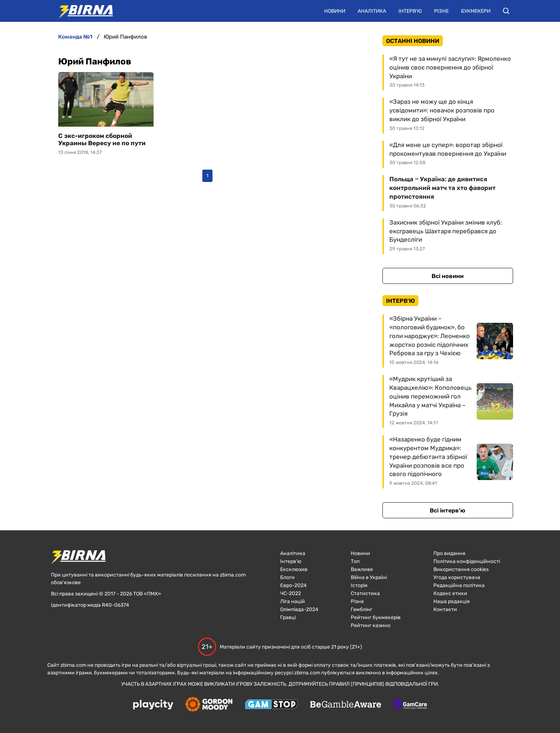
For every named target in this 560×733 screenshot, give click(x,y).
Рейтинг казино (371, 625)
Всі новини (448, 276)
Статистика (365, 593)
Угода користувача (457, 577)
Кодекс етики (450, 593)
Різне (441, 11)
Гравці (288, 617)
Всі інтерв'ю (448, 510)
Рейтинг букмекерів (376, 617)
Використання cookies (461, 569)
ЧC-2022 (291, 593)
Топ (355, 561)
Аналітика (372, 11)
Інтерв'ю (410, 11)
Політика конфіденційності (467, 561)
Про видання (449, 553)
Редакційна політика (459, 585)
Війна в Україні (369, 577)
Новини (335, 11)
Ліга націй (293, 601)
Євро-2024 (293, 585)
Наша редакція (452, 601)
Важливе (362, 569)
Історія (359, 585)
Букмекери (476, 11)
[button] (506, 11)
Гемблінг (362, 609)
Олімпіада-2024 (299, 609)
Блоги (287, 577)
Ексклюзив (294, 569)
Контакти (445, 609)
